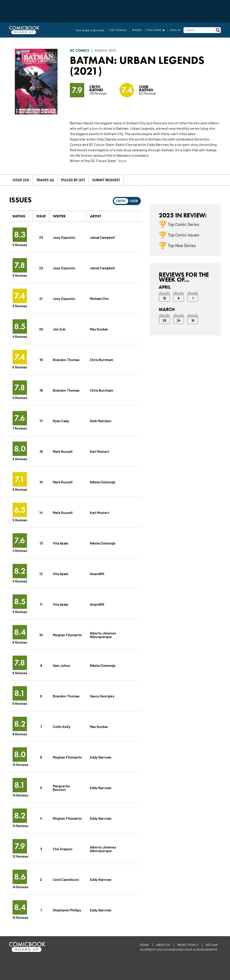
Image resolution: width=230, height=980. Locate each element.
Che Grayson (63, 849)
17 (41, 421)
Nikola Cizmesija (103, 482)
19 (41, 359)
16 (41, 451)
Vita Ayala (60, 543)
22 (41, 268)
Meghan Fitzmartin (67, 635)
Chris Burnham (102, 359)
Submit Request (106, 180)
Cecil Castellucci (66, 879)
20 (41, 329)
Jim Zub (59, 329)
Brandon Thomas (66, 359)
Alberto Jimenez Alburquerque (103, 635)
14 (41, 512)
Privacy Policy (188, 945)
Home (144, 945)
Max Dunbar (99, 329)
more (122, 161)
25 (164, 320)
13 (41, 543)
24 (179, 320)
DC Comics (80, 50)
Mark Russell (63, 451)
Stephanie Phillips (67, 910)
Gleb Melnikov (101, 421)
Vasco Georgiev (102, 696)
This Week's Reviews (94, 30)
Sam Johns (61, 665)
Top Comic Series (184, 224)
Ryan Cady (61, 421)
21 (41, 298)
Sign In (176, 30)
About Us (163, 945)
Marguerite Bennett (61, 787)
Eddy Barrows (101, 757)
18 (41, 390)
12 (41, 573)
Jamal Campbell (102, 237)
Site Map (211, 945)
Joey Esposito (64, 237)
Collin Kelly (62, 726)
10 (41, 635)
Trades (138, 30)
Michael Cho (99, 298)
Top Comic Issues (184, 235)
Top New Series (182, 245)
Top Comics (121, 30)
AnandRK (97, 573)
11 (41, 604)
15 (41, 482)
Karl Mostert (100, 451)
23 (41, 237)
